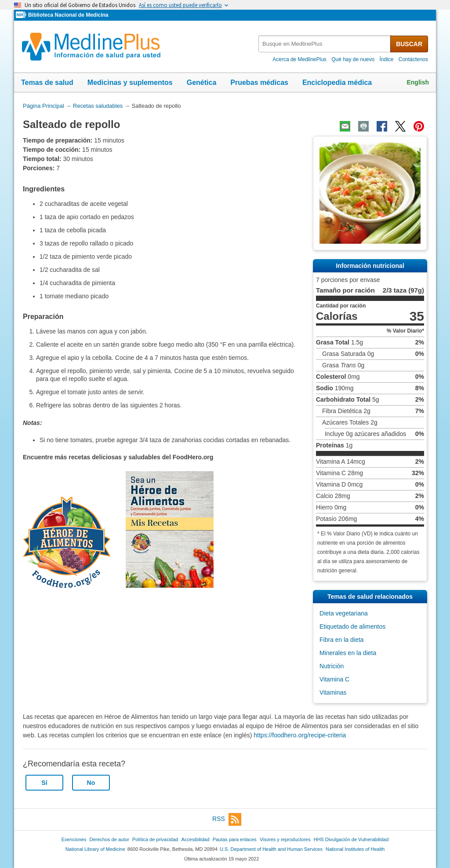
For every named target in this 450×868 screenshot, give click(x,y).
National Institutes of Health (355, 849)
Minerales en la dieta (348, 653)
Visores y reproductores (285, 839)
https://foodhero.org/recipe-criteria (300, 735)
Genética (202, 82)
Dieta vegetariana (344, 613)
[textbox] (325, 44)
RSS (227, 819)
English (418, 82)
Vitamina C (334, 679)
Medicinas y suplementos (130, 82)
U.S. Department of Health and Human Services (271, 849)
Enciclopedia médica (337, 82)
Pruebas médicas (259, 82)
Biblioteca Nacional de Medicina (68, 15)
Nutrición (332, 666)
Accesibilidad (195, 839)
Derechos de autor (109, 839)
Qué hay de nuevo (353, 59)
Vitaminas (333, 692)
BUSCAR (409, 44)
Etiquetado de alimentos (352, 626)
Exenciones (74, 839)
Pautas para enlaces (235, 839)
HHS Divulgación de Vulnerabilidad (351, 839)
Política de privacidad (155, 839)
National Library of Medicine (95, 849)
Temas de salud (47, 82)
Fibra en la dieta (341, 640)
